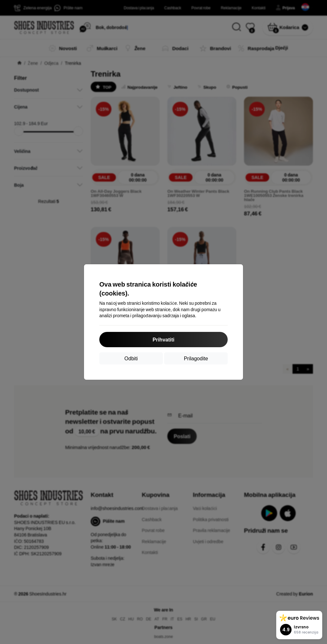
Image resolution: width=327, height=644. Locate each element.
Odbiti (131, 358)
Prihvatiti (163, 339)
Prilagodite (196, 358)
